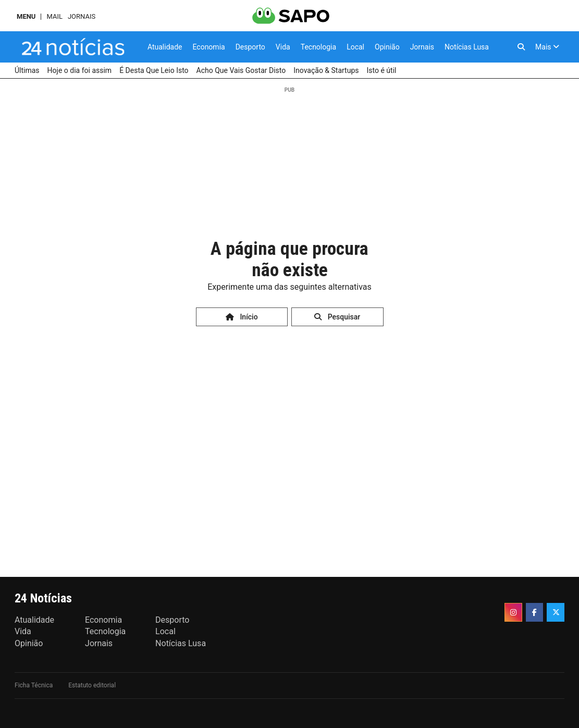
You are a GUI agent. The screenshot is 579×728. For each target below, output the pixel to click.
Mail (54, 16)
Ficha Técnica (34, 685)
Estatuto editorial (92, 685)
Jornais (82, 16)
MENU (26, 16)
